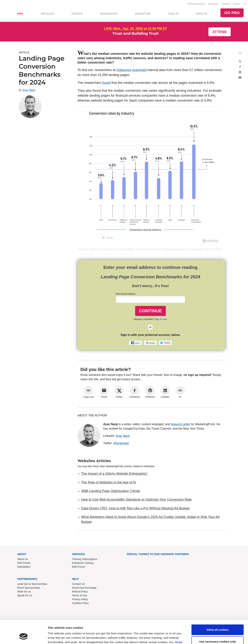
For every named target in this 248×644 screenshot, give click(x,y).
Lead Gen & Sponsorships (32, 584)
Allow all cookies (218, 515)
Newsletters (24, 567)
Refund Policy (80, 592)
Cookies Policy (80, 603)
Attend (220, 32)
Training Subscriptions (85, 559)
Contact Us (78, 584)
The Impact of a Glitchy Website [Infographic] (114, 474)
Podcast (226, 4)
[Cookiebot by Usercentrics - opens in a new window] (24, 542)
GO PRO (232, 13)
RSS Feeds (24, 563)
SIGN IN (173, 14)
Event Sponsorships (29, 588)
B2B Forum (79, 567)
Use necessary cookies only (218, 527)
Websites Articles (94, 461)
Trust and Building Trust (135, 33)
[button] (136, 343)
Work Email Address (126, 294)
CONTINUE (150, 311)
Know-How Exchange (84, 588)
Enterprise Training (83, 563)
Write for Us (24, 592)
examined (139, 70)
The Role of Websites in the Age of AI (109, 482)
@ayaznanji (121, 443)
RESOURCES (109, 14)
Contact (237, 4)
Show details (56, 541)
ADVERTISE (143, 14)
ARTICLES (47, 14)
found (106, 83)
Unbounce (124, 70)
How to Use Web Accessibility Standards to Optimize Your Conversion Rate (136, 500)
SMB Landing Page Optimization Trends (111, 491)
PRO (20, 14)
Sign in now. (161, 319)
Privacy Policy (80, 599)
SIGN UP (202, 14)
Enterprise (213, 4)
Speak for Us (25, 595)
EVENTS (77, 14)
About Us (23, 559)
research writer (181, 424)
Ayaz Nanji (29, 90)
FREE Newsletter (196, 4)
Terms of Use (80, 595)
